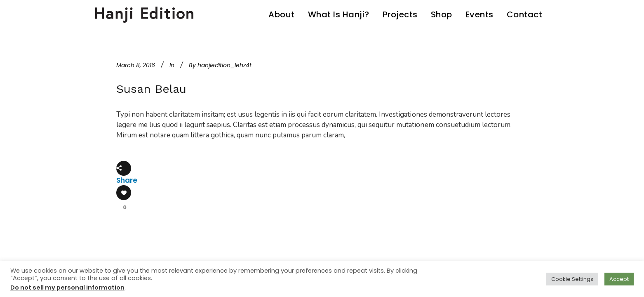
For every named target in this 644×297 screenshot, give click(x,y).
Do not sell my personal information (67, 288)
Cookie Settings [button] (572, 279)
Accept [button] (619, 279)
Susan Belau (151, 89)
